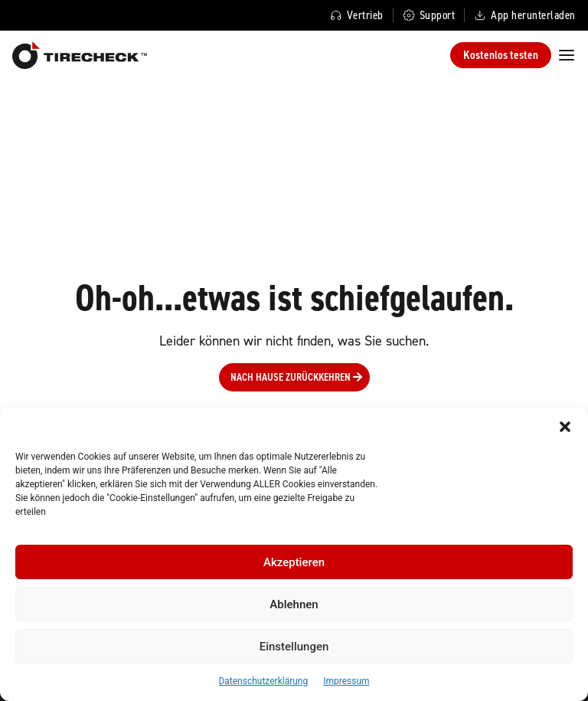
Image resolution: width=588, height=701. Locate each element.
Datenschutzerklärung (263, 681)
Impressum (346, 681)
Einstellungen (294, 647)
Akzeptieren (294, 562)
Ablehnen (294, 604)
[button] (565, 427)
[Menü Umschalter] (567, 55)
